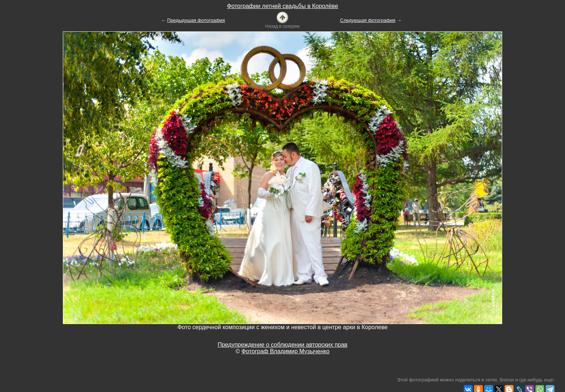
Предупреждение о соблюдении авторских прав (282, 345)
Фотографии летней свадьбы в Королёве (282, 6)
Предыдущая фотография (196, 20)
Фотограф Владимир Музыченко (286, 351)
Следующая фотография (368, 20)
